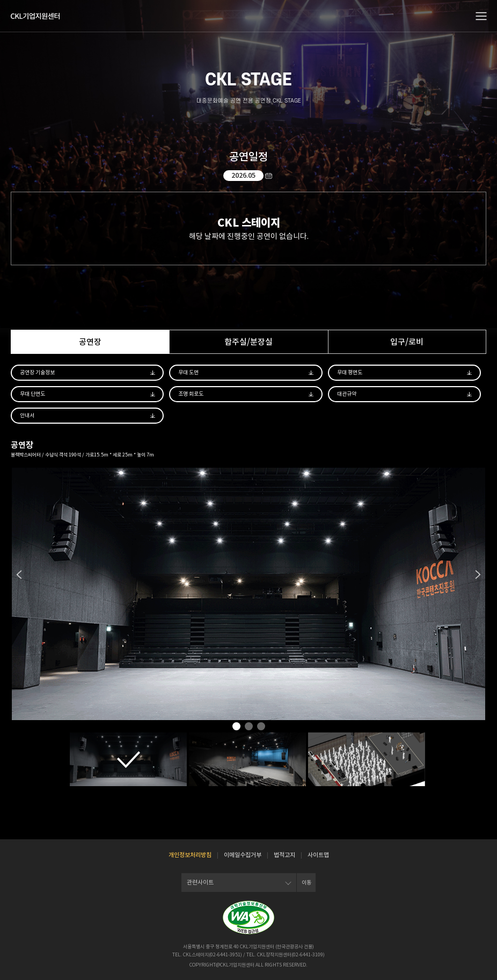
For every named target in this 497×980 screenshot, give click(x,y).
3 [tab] (261, 727)
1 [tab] (236, 727)
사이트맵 (318, 855)
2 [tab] (249, 727)
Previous (19, 575)
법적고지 (284, 855)
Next (478, 575)
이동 (306, 883)
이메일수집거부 (243, 855)
